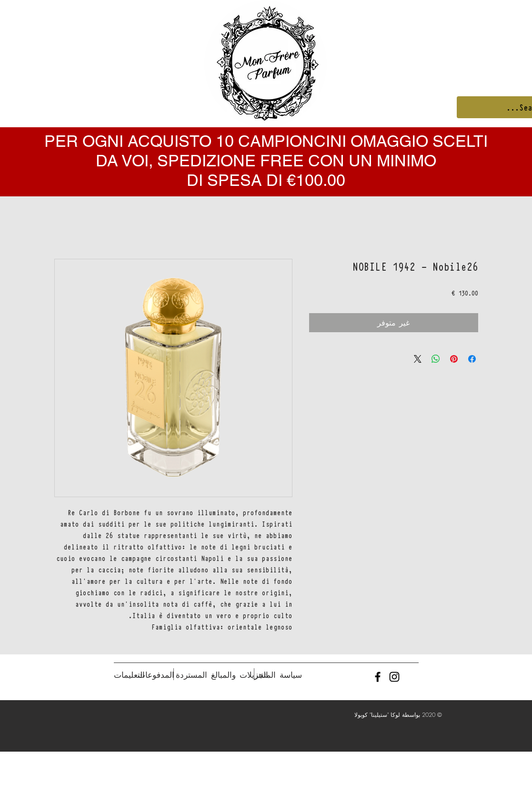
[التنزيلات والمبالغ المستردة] (222, 675)
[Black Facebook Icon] (378, 677)
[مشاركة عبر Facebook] (472, 359)
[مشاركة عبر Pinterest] (454, 359)
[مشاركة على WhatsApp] (436, 359)
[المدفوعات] (156, 675)
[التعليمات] (129, 675)
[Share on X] (418, 359)
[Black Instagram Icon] (394, 677)
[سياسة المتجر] (278, 675)
